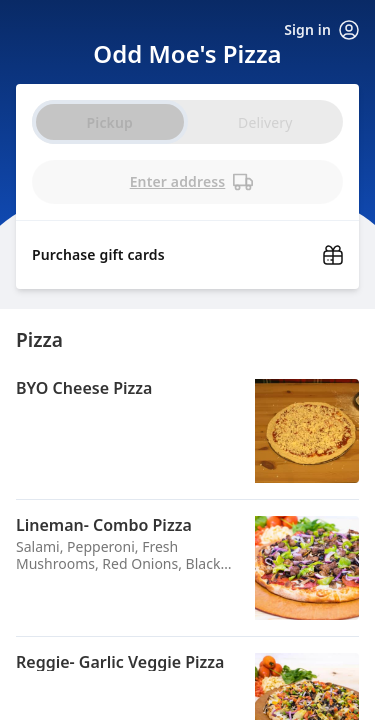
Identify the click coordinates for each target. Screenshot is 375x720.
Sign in (321, 30)
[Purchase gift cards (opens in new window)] (187, 249)
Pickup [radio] (110, 122)
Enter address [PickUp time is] (192, 182)
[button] (187, 431)
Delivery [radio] (265, 122)
